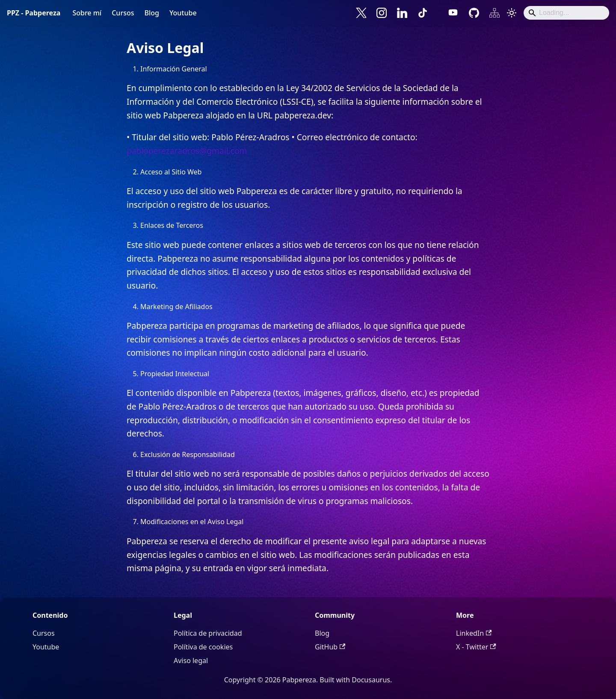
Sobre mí (87, 13)
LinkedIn (474, 633)
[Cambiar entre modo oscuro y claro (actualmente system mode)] (512, 13)
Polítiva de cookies (203, 647)
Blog (151, 13)
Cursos (123, 13)
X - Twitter (476, 647)
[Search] (566, 13)
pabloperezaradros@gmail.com (187, 151)
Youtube (183, 13)
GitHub (330, 647)
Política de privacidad (208, 633)
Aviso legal (191, 661)
